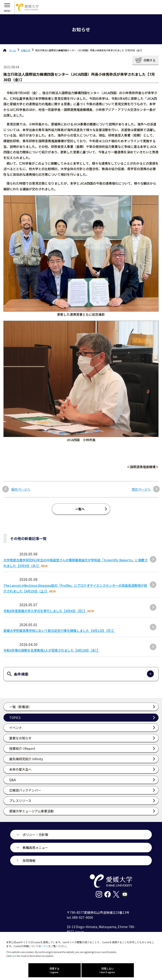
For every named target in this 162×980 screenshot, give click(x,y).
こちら (45, 946)
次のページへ (141, 489)
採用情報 (29, 860)
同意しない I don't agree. (108, 970)
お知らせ (26, 50)
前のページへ (21, 489)
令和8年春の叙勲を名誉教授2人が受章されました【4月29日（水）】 (52, 650)
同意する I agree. (54, 970)
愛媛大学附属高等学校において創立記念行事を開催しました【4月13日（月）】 (59, 631)
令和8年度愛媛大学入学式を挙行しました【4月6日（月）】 (45, 611)
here (14, 956)
